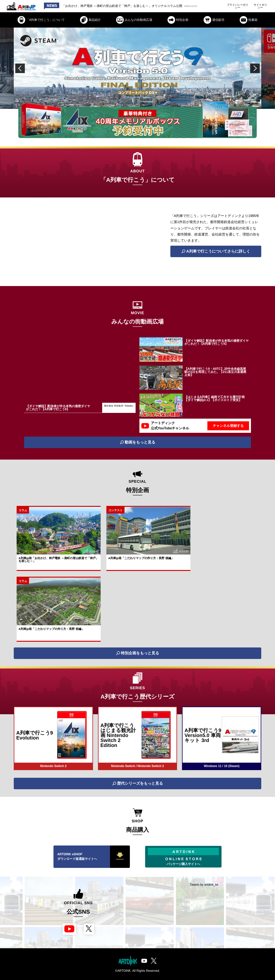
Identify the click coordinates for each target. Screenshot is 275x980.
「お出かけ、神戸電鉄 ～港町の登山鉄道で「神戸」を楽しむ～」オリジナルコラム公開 (130, 6)
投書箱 (249, 20)
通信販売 (214, 20)
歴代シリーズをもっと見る (138, 784)
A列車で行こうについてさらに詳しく (216, 251)
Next (255, 68)
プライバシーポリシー (238, 6)
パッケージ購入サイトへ (183, 857)
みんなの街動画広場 (134, 20)
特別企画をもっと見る (138, 653)
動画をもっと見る (138, 442)
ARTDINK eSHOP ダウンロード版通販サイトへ (94, 857)
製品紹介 (90, 20)
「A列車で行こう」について (41, 20)
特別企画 (178, 20)
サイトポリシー (260, 6)
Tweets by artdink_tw (204, 885)
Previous (20, 68)
